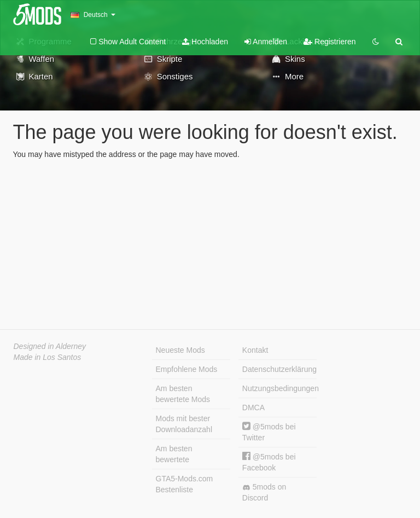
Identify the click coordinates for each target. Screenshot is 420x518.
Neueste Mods (180, 350)
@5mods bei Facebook (269, 462)
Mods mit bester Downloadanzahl (184, 424)
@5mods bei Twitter (269, 432)
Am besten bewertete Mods (183, 394)
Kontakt (255, 350)
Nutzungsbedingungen (279, 388)
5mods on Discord (264, 492)
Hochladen (205, 42)
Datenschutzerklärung (279, 369)
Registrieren (329, 42)
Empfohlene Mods (187, 369)
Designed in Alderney (50, 346)
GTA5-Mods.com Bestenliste (185, 484)
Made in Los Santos (48, 357)
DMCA (253, 408)
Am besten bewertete (174, 454)
